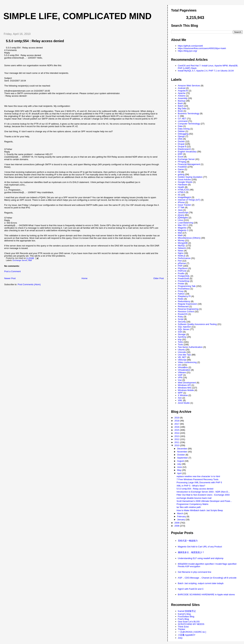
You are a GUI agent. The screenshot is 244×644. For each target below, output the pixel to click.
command (183, 121)
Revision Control (186, 312)
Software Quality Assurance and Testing (197, 324)
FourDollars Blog (186, 616)
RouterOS (183, 314)
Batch (181, 106)
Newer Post (10, 278)
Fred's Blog (183, 619)
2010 (177, 445)
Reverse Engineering (188, 309)
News (181, 251)
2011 (177, 442)
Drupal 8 (182, 146)
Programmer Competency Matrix (192, 504)
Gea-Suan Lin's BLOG (189, 622)
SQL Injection (185, 327)
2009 (177, 523)
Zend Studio (184, 403)
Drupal (181, 144)
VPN (180, 378)
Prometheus (184, 289)
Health (181, 187)
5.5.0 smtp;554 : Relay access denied (35, 41)
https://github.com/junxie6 (190, 46)
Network (182, 248)
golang (181, 174)
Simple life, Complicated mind (77, 16)
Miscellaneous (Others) (189, 238)
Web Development (187, 383)
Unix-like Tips (184, 355)
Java (180, 210)
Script (181, 319)
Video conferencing (187, 362)
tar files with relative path (189, 507)
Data (180, 126)
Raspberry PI (184, 296)
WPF (180, 393)
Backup (182, 101)
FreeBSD (182, 167)
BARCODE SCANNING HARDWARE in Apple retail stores (206, 594)
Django (181, 136)
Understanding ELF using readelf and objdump (201, 558)
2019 (177, 418)
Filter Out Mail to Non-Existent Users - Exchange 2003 (203, 495)
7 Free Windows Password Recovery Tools (197, 479)
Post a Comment (12, 271)
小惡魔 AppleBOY (187, 635)
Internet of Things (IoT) (189, 200)
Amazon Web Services (189, 86)
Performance (184, 258)
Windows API (184, 385)
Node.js (182, 256)
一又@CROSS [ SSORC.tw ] (192, 632)
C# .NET (182, 119)
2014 (177, 433)
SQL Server (184, 329)
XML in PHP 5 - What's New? (191, 486)
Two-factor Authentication (190, 347)
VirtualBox (183, 367)
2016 (177, 427)
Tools (180, 345)
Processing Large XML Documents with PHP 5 (199, 482)
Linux (181, 220)
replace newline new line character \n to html (198, 476)
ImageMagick (184, 197)
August (181, 461)
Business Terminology (189, 113)
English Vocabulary (187, 152)
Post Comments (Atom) (29, 284)
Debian (181, 131)
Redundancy (184, 301)
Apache (182, 93)
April (180, 473)
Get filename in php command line (195, 572)
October (181, 455)
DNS (180, 139)
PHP (180, 266)
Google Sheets (185, 182)
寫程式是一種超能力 (188, 541)
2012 (177, 439)
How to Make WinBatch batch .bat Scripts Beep (200, 510)
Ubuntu (181, 350)
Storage (182, 334)
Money (181, 240)
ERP (180, 154)
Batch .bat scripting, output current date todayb (201, 583)
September (183, 458)
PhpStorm (183, 268)
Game (181, 169)
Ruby (180, 317)
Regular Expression (187, 304)
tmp (180, 339)
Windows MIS (185, 388)
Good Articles (184, 179)
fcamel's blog (184, 614)
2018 (177, 421)
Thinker (182, 629)
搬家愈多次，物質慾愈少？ (191, 552)
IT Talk (181, 207)
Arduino (182, 96)
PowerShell (184, 279)
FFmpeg (182, 162)
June (180, 467)
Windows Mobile (186, 390)
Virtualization (184, 370)
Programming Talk (187, 286)
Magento (182, 228)
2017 (177, 424)
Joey (180, 638)
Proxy (181, 291)
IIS (179, 195)
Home (84, 278)
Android (182, 88)
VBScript (182, 360)
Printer (181, 284)
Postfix (181, 273)
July (179, 464)
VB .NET (182, 357)
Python (181, 294)
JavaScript (183, 212)
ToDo (180, 342)
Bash (180, 103)
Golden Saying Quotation (190, 177)
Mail (30, 260)
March (180, 513)
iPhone (181, 202)
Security (182, 322)
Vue (180, 380)
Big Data (182, 108)
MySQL (182, 245)
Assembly (183, 98)
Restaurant (183, 306)
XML (180, 400)
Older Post (159, 278)
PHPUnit (182, 271)
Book (180, 111)
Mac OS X (183, 225)
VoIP (180, 375)
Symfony (182, 337)
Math (180, 235)
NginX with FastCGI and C (191, 589)
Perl (180, 261)
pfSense (182, 263)
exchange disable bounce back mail (194, 498)
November (182, 452)
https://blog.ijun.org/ (187, 51)
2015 (177, 430)
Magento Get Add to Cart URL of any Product (200, 547)
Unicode (182, 352)
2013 (177, 436)
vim (180, 365)
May (179, 470)
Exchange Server (20, 260)
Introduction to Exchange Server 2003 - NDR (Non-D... (203, 492)
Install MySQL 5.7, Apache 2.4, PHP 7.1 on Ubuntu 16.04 (206, 71)
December (182, 449)
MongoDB (183, 243)
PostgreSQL (184, 276)
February (182, 516)
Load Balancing (186, 223)
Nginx (181, 253)
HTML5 (182, 192)
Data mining (184, 129)
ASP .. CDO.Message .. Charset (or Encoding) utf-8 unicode (207, 578)
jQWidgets (183, 218)
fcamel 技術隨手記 (187, 611)
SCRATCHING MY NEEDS (191, 624)
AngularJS (183, 91)
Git (179, 172)
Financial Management (189, 164)
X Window (183, 395)
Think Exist (183, 627)
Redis (181, 299)
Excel (181, 157)
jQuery (181, 215)
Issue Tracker (185, 205)
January (181, 520)
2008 (177, 526)
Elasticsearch (184, 149)
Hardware (183, 185)
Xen (180, 398)
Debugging (183, 134)
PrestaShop (184, 281)
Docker (181, 141)
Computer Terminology (189, 124)
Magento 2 (183, 230)
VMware (182, 372)
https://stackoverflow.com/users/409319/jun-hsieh (202, 48)
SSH (180, 332)
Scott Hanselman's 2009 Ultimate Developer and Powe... (204, 501)
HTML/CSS (184, 190)
